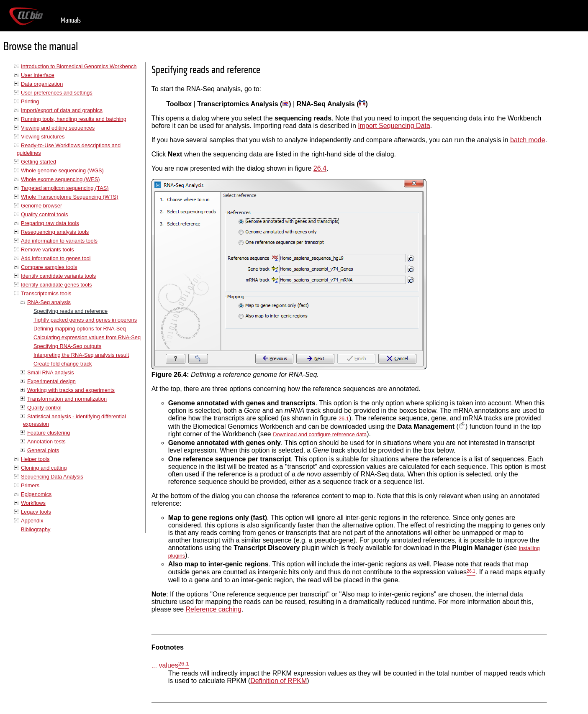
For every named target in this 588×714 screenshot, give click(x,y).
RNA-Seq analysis (49, 302)
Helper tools (35, 459)
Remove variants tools (48, 250)
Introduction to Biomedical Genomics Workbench (79, 66)
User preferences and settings (57, 93)
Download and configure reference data (320, 434)
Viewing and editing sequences (58, 128)
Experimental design (51, 381)
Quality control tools (44, 214)
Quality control (44, 408)
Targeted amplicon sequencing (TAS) (65, 188)
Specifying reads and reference (71, 311)
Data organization (42, 84)
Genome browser (41, 206)
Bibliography (36, 529)
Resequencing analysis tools (55, 232)
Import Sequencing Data (394, 126)
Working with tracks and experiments (71, 390)
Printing (30, 101)
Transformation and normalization (67, 399)
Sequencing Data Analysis (52, 477)
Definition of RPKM (279, 681)
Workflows (33, 503)
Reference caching (213, 609)
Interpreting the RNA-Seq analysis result (81, 355)
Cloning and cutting (44, 468)
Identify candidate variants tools (58, 276)
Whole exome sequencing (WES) (60, 179)
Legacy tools (36, 512)
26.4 (320, 168)
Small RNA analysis (51, 372)
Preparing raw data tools (50, 223)
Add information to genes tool (56, 258)
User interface (38, 75)
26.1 (344, 418)
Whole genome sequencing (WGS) (62, 170)
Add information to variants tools (59, 241)
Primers (30, 485)
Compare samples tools (49, 267)
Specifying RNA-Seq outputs (67, 346)
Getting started (39, 162)
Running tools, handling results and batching (74, 119)
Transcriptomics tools (46, 293)
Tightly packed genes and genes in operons (85, 320)
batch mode (528, 140)
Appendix (32, 521)
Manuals (71, 20)
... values (165, 666)
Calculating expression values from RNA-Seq (87, 337)
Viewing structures (43, 137)
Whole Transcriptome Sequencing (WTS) (70, 197)
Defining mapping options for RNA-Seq (80, 329)
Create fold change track (63, 364)
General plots (43, 450)
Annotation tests (46, 441)
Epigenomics (36, 494)
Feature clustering (49, 433)
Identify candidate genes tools (56, 285)
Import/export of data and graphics (62, 110)
